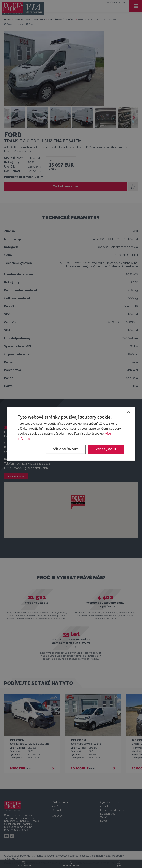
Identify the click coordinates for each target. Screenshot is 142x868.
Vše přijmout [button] (106, 449)
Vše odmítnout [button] (66, 449)
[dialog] (71, 434)
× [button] (128, 412)
